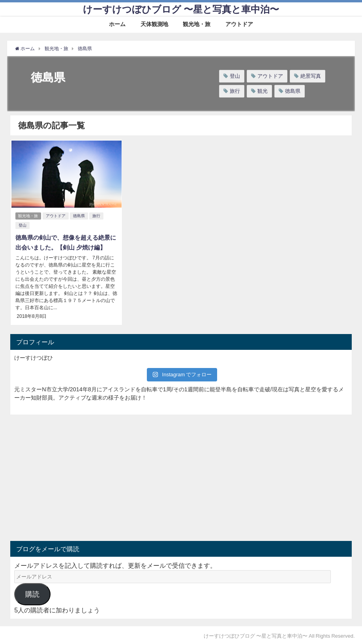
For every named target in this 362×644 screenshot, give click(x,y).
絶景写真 (311, 76)
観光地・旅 (197, 24)
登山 (235, 76)
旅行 (235, 91)
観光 (263, 91)
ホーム (117, 24)
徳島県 (293, 91)
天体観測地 (154, 24)
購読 (32, 592)
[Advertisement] (96, 476)
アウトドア (239, 24)
